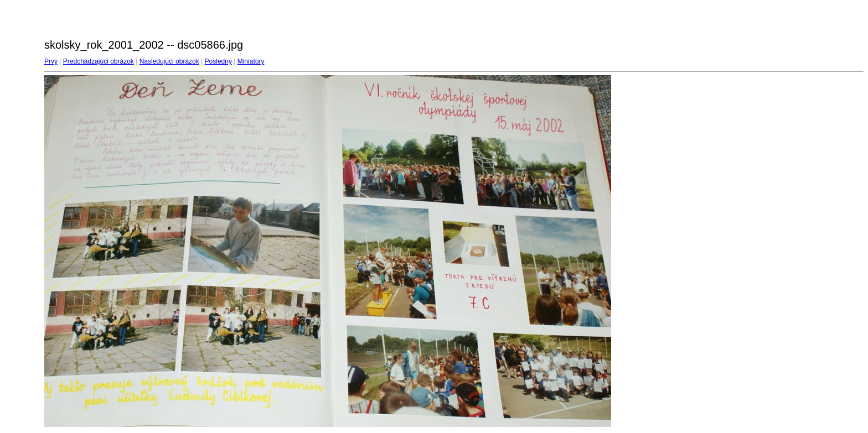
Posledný (218, 61)
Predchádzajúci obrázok (99, 61)
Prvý (51, 61)
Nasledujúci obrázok (169, 61)
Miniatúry (251, 61)
